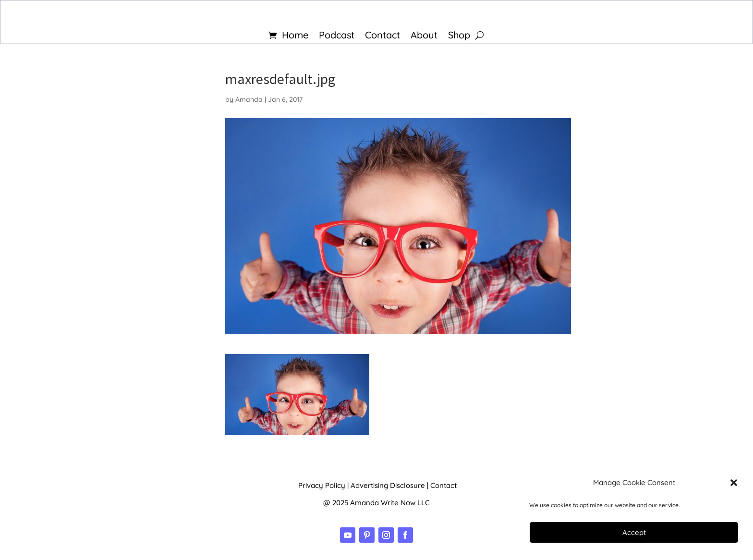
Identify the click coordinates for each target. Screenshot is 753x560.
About (424, 36)
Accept (634, 532)
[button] (734, 483)
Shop (459, 36)
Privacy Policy (322, 485)
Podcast (337, 36)
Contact (383, 36)
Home (295, 36)
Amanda (249, 99)
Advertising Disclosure (388, 485)
